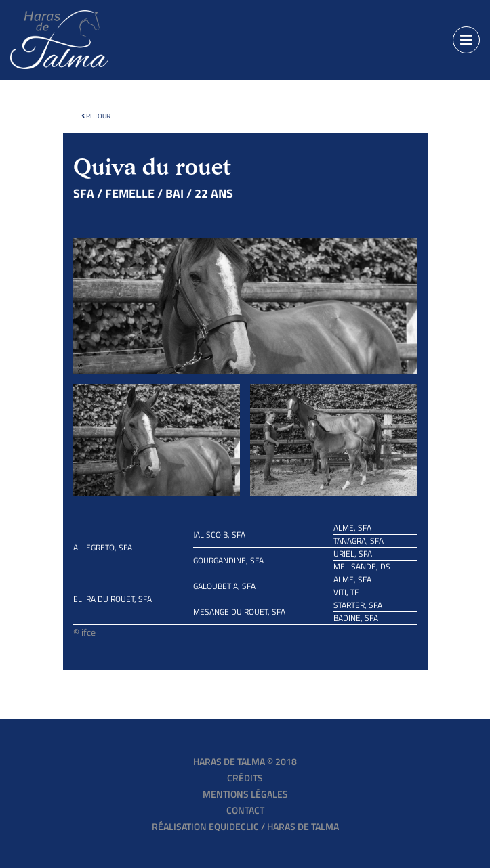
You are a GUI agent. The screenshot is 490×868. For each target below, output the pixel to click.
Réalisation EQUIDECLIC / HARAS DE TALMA (245, 826)
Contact (245, 810)
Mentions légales (245, 794)
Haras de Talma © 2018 (245, 761)
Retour (96, 116)
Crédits (245, 778)
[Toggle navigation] (466, 40)
